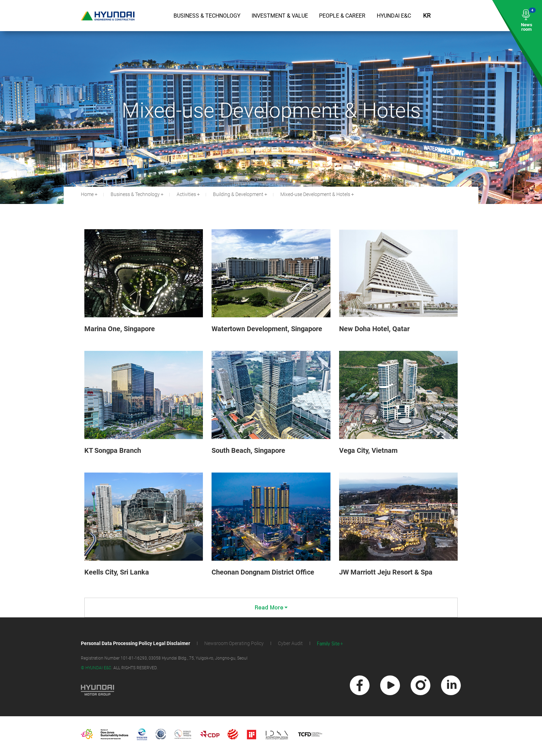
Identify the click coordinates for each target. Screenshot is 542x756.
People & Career (342, 16)
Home (87, 194)
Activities (186, 194)
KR (427, 15)
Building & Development (238, 194)
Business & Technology (207, 16)
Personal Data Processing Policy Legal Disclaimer (135, 643)
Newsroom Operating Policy (234, 643)
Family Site (328, 644)
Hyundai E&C (394, 16)
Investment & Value (280, 16)
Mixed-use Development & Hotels (315, 194)
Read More (271, 608)
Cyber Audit (290, 643)
